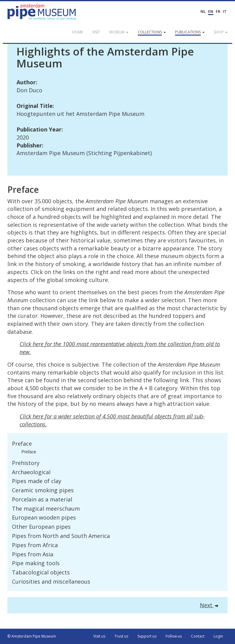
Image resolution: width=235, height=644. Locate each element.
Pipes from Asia (33, 554)
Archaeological (31, 472)
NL (203, 11)
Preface (22, 444)
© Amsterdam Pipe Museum (32, 636)
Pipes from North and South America (61, 536)
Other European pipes (41, 527)
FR (218, 11)
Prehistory (26, 463)
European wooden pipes (44, 517)
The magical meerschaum (46, 509)
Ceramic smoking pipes (43, 490)
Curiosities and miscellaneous (51, 581)
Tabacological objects (41, 572)
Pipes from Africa (35, 545)
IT (225, 11)
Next (209, 605)
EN (211, 11)
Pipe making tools (36, 563)
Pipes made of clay (37, 481)
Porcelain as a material (42, 499)
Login (218, 636)
